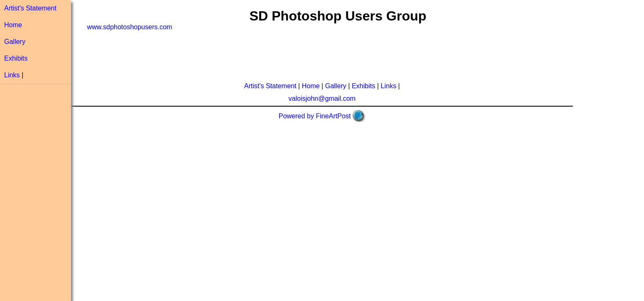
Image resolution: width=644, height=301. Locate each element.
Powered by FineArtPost (315, 116)
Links (12, 75)
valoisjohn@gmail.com (322, 98)
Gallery (15, 42)
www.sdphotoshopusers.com (130, 27)
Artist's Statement (30, 8)
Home (13, 25)
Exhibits (16, 58)
